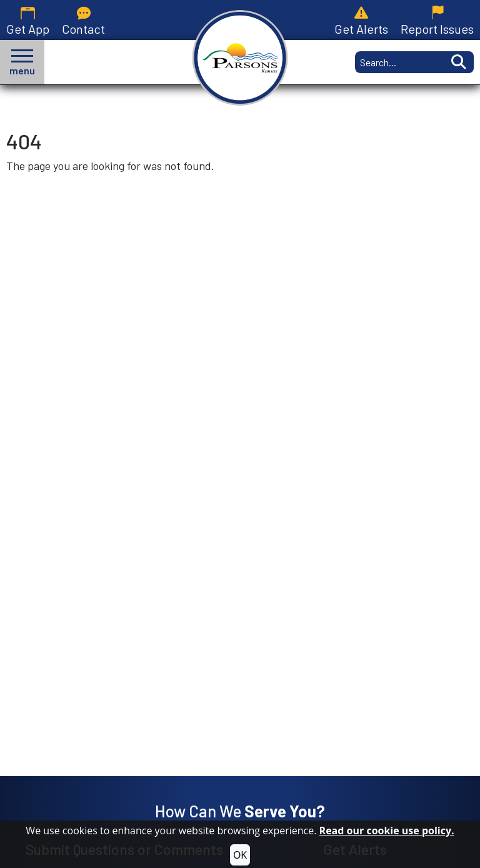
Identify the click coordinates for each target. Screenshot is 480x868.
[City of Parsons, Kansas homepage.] (240, 58)
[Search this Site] (398, 62)
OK (240, 855)
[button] (22, 62)
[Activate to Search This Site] (457, 62)
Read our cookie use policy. (387, 831)
